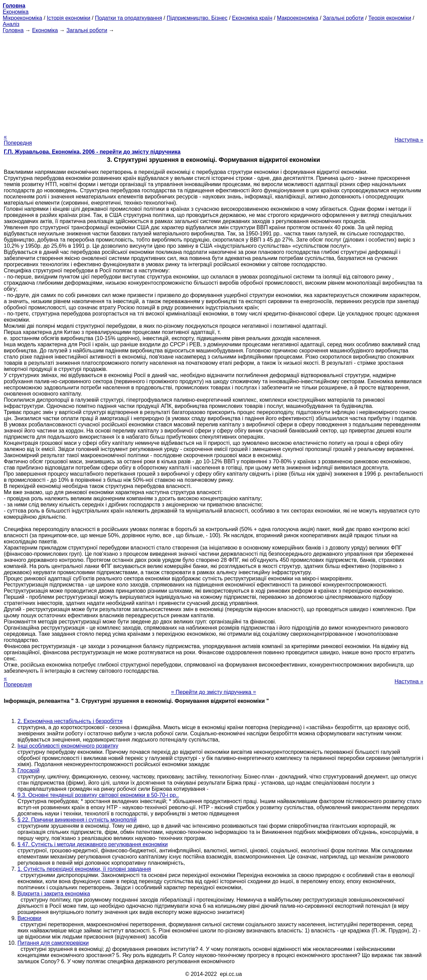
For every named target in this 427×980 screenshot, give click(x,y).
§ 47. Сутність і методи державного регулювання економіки (93, 844)
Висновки (29, 918)
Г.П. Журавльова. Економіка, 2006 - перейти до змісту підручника (92, 152)
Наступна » (409, 140)
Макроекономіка (298, 18)
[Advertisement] (214, 81)
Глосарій (28, 770)
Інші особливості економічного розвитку (68, 746)
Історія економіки (69, 18)
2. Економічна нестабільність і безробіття (70, 721)
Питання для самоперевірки (53, 943)
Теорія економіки (390, 18)
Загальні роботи (343, 18)
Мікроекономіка (22, 18)
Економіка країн (252, 18)
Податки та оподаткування (128, 18)
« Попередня (18, 140)
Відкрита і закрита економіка (54, 894)
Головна (13, 30)
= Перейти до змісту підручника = (213, 692)
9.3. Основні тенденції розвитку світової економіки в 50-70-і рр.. (98, 795)
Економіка (16, 12)
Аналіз (11, 24)
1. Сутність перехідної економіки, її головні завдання (84, 869)
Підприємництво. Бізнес (197, 18)
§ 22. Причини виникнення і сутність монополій (77, 820)
